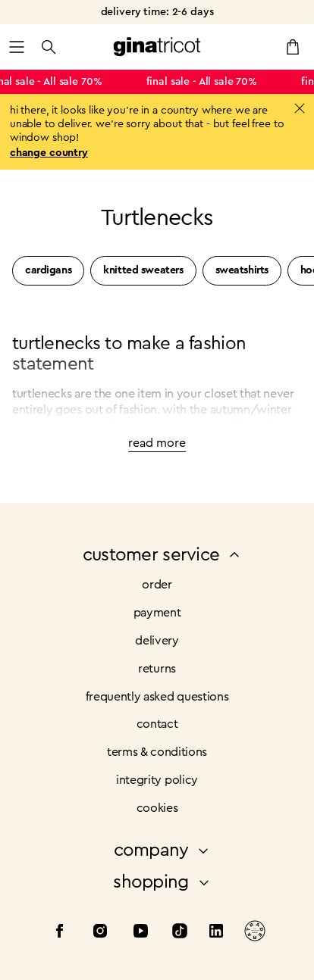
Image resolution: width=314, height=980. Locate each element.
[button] (17, 47)
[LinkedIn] (216, 933)
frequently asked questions (157, 697)
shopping (163, 882)
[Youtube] (141, 933)
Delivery (157, 641)
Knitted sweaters (143, 270)
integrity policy (157, 780)
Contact (157, 724)
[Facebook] (59, 933)
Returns (157, 669)
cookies (157, 808)
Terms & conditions (157, 752)
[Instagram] (100, 933)
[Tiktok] (180, 933)
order (157, 585)
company (163, 850)
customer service (163, 555)
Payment (157, 613)
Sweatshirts (242, 270)
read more (157, 443)
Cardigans (48, 270)
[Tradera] (255, 933)
